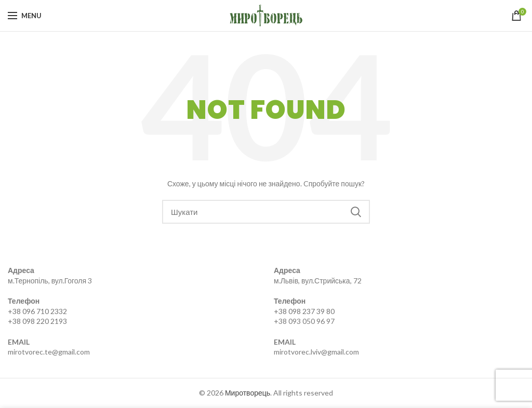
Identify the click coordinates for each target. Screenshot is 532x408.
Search (356, 212)
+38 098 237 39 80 (304, 311)
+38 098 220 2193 (37, 321)
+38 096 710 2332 (37, 311)
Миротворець (248, 393)
